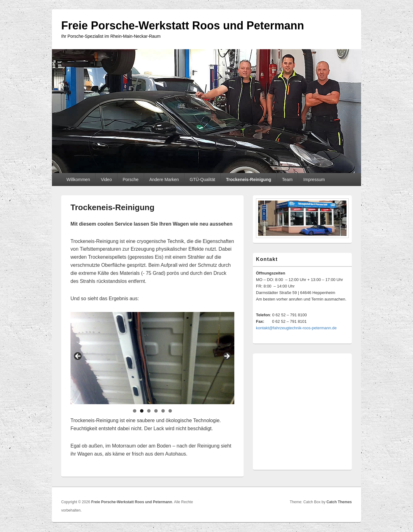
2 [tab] (142, 411)
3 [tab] (149, 411)
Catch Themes (339, 502)
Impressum (314, 179)
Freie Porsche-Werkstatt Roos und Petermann (183, 26)
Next (227, 357)
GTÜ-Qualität (202, 179)
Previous (78, 357)
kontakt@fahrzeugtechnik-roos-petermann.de (296, 328)
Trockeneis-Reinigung (249, 179)
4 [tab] (156, 411)
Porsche (131, 179)
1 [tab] (135, 411)
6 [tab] (170, 411)
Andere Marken (164, 179)
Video (106, 179)
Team (287, 179)
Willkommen (78, 179)
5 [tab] (163, 411)
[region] (152, 358)
